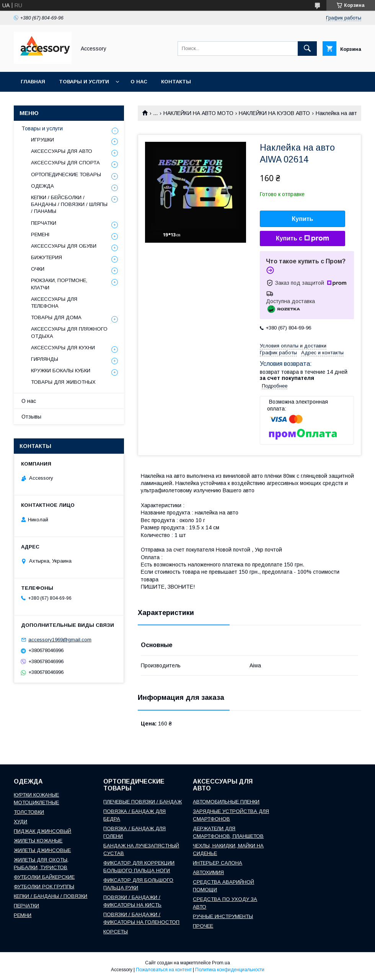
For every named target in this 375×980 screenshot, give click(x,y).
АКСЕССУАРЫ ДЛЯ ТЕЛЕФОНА (54, 303)
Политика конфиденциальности (230, 970)
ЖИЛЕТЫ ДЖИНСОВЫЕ (42, 850)
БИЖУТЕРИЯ (46, 257)
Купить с (302, 239)
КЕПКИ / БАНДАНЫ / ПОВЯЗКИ (51, 896)
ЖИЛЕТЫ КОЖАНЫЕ (38, 841)
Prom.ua (221, 963)
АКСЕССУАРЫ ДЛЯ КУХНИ (63, 348)
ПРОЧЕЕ (203, 926)
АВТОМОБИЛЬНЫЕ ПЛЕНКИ (226, 802)
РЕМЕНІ (40, 234)
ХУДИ (20, 822)
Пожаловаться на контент (164, 970)
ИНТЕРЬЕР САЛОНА (218, 863)
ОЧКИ (38, 269)
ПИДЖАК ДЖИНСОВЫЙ (42, 831)
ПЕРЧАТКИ (44, 223)
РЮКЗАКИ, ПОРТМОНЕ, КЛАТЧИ (59, 284)
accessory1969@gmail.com (60, 640)
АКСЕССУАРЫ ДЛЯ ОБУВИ (64, 246)
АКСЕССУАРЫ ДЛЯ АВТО (62, 151)
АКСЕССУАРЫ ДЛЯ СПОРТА (65, 163)
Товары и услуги (84, 82)
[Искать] (307, 49)
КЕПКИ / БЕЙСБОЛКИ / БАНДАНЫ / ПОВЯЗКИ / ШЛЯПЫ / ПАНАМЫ (69, 204)
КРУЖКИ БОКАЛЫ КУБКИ (61, 371)
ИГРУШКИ (42, 140)
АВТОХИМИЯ (208, 872)
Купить (303, 219)
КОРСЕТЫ (116, 932)
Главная (33, 82)
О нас (139, 82)
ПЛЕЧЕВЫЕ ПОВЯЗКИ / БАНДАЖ (143, 802)
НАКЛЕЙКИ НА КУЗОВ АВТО (274, 113)
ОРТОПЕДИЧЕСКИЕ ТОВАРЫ (66, 174)
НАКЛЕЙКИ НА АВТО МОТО (198, 113)
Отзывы (31, 417)
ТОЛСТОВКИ (29, 812)
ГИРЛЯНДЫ (45, 359)
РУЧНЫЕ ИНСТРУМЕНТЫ (223, 916)
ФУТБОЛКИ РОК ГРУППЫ (44, 887)
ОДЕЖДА (42, 186)
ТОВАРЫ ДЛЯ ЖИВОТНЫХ (63, 382)
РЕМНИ (23, 915)
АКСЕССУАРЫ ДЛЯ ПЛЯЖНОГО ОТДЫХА (69, 332)
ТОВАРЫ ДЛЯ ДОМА (56, 317)
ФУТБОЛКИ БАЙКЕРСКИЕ (44, 877)
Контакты (176, 82)
